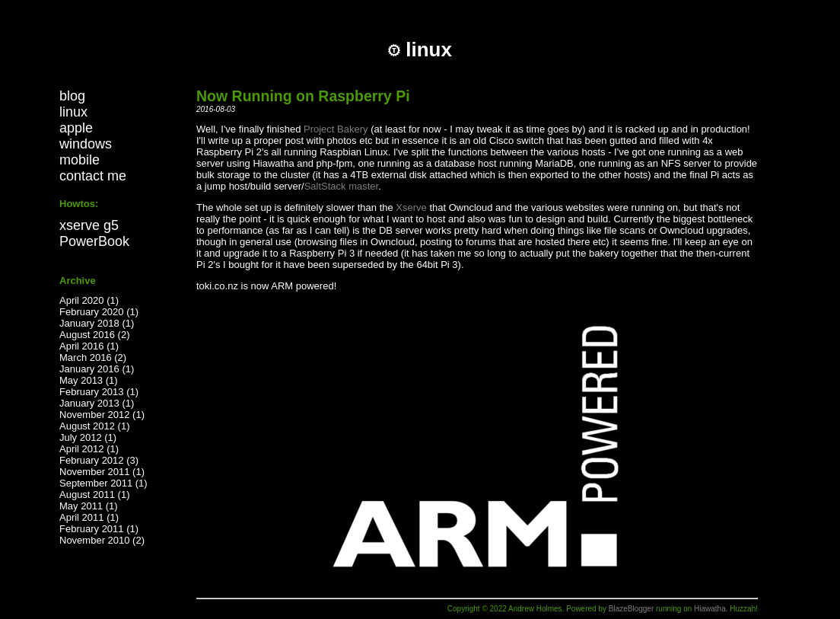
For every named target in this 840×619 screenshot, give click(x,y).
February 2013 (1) (99, 392)
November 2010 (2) (102, 540)
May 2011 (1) (89, 506)
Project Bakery (336, 129)
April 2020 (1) (89, 300)
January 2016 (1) (97, 369)
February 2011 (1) (99, 529)
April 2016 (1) (89, 346)
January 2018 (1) (97, 323)
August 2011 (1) (95, 495)
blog (72, 96)
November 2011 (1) (102, 472)
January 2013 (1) (97, 403)
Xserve (411, 207)
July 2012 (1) (88, 437)
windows (86, 144)
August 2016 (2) (95, 335)
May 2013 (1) (89, 380)
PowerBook (94, 241)
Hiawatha (710, 609)
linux (73, 112)
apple (76, 128)
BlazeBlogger (631, 609)
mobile (80, 160)
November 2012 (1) (102, 415)
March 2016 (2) (93, 357)
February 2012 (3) (99, 460)
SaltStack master (342, 186)
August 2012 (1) (95, 426)
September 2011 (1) (103, 483)
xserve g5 (89, 225)
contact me (93, 176)
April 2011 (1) (89, 517)
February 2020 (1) (99, 312)
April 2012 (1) (89, 449)
